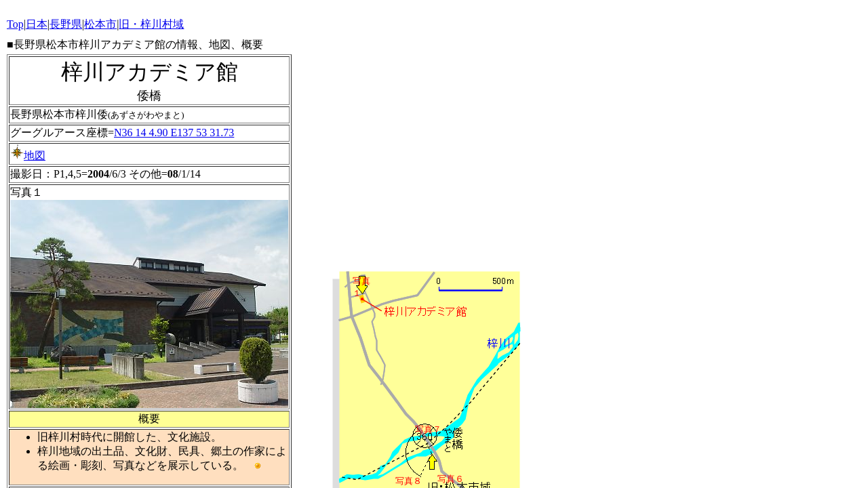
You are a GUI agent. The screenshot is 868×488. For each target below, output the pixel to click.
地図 (28, 156)
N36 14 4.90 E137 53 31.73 (174, 133)
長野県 (66, 24)
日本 (37, 24)
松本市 (100, 24)
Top (15, 24)
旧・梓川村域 (151, 24)
